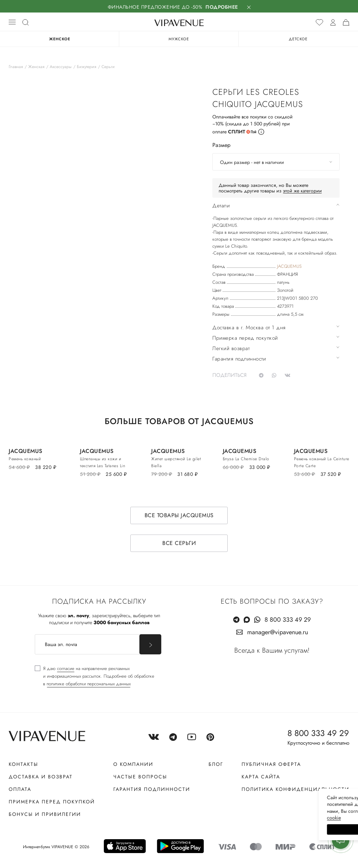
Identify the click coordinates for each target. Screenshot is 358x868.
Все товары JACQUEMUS (179, 515)
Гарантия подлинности (152, 789)
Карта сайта (261, 777)
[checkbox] (95, 676)
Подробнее (222, 7)
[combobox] (276, 162)
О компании (133, 764)
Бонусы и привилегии (45, 814)
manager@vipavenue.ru (278, 632)
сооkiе (221, 818)
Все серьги (179, 543)
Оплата (20, 789)
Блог (216, 764)
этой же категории (302, 191)
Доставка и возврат (41, 777)
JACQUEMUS (289, 266)
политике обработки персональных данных (89, 684)
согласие (66, 668)
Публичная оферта (271, 764)
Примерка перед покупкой (52, 802)
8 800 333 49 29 (288, 620)
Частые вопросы (140, 777)
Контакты (23, 764)
